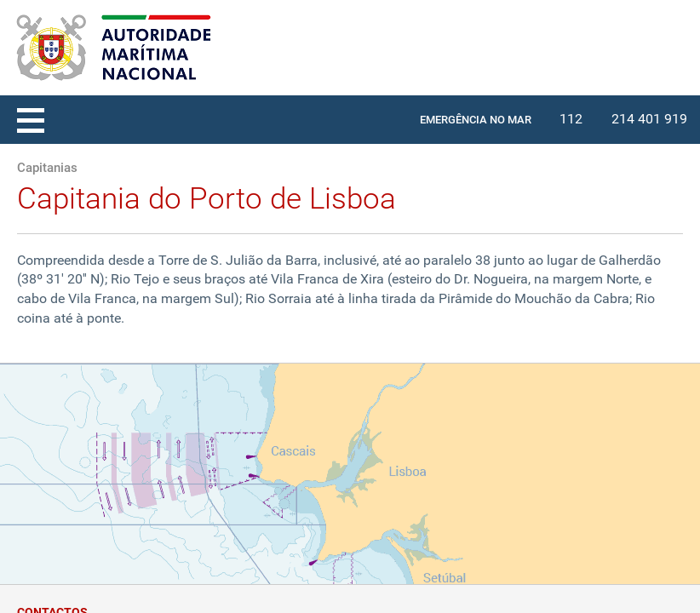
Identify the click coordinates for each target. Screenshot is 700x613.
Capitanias (47, 168)
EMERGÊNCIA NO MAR (476, 120)
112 (571, 119)
